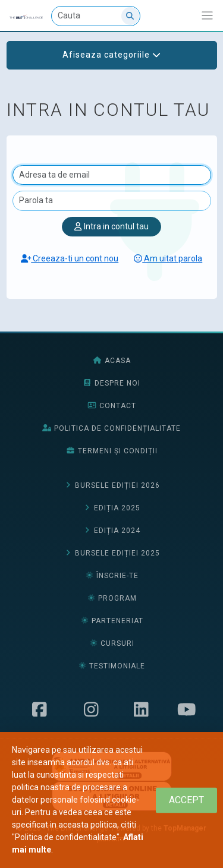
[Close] (186, 800)
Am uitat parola (168, 258)
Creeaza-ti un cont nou (70, 258)
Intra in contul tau (111, 226)
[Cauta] (96, 16)
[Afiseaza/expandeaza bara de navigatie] (207, 16)
